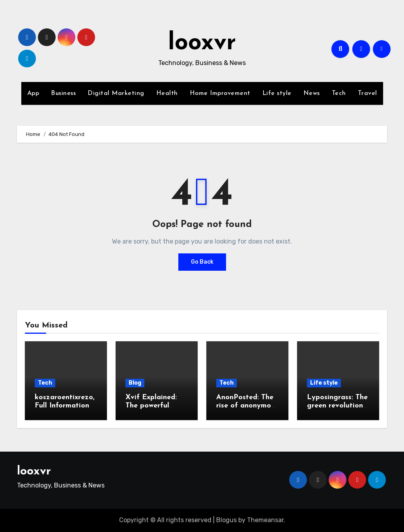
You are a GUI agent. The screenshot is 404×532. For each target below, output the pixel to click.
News (312, 93)
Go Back (202, 262)
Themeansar (265, 520)
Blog (135, 383)
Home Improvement (220, 93)
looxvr (202, 43)
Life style (277, 93)
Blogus (226, 520)
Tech (339, 93)
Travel (368, 93)
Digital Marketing (116, 93)
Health (167, 93)
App (33, 93)
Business (63, 93)
